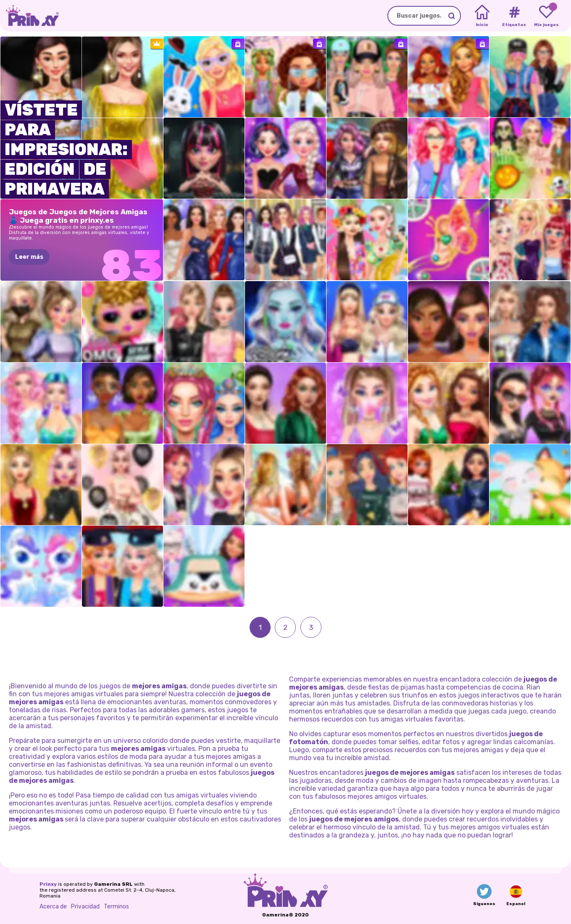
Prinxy (48, 884)
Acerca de (53, 907)
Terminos (116, 907)
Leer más (29, 257)
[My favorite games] (546, 16)
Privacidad (85, 907)
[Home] (482, 16)
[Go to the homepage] (29, 16)
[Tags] (514, 16)
